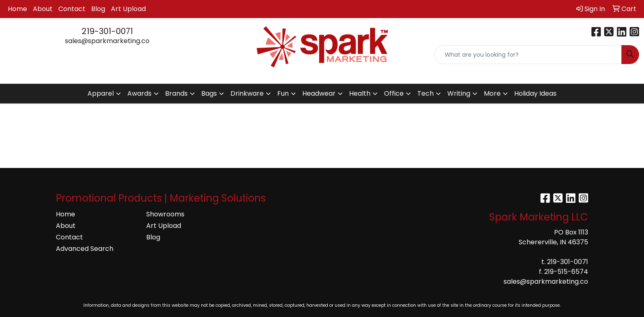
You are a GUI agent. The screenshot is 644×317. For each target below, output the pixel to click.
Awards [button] (139, 93)
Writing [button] (459, 93)
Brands (176, 93)
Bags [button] (209, 93)
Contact (72, 9)
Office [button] (394, 93)
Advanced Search (85, 249)
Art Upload (128, 9)
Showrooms (165, 214)
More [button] (492, 93)
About (43, 9)
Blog (98, 9)
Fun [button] (283, 93)
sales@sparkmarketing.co (107, 41)
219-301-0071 (107, 31)
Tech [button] (425, 93)
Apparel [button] (101, 93)
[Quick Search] (528, 55)
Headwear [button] (319, 93)
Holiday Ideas (535, 93)
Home (17, 9)
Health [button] (360, 93)
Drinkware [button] (247, 93)
